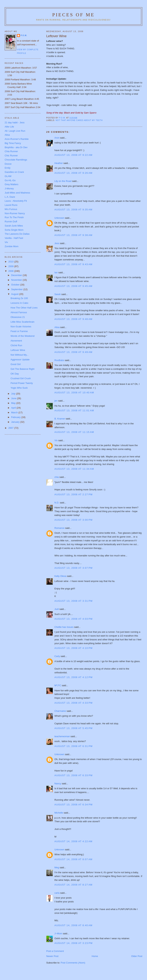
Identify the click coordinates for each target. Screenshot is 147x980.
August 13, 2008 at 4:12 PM (73, 677)
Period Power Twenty (22, 383)
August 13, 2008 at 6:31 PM (73, 746)
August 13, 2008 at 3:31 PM (73, 601)
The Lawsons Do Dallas (17, 234)
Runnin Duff (11, 222)
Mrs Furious (11, 209)
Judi (57, 609)
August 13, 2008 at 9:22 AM (73, 155)
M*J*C (58, 685)
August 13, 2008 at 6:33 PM (73, 775)
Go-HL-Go (10, 180)
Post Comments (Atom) (73, 963)
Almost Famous (19, 312)
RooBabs (59, 360)
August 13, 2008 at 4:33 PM (73, 703)
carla (57, 893)
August (15, 294)
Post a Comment (55, 951)
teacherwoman (62, 736)
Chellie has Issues (64, 627)
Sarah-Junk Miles (14, 226)
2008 (11, 271)
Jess (57, 243)
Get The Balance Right (22, 369)
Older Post (137, 956)
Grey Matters (12, 184)
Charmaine (60, 711)
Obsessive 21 (18, 317)
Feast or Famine (19, 331)
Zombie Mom (12, 246)
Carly (57, 656)
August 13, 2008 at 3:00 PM (73, 520)
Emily (8, 168)
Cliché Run (16, 345)
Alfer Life (9, 127)
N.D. (57, 503)
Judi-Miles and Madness (17, 193)
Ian (56, 272)
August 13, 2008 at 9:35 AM (73, 210)
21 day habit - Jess (15, 122)
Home (95, 956)
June (14, 398)
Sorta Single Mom (14, 230)
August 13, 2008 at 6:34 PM (73, 805)
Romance (59, 528)
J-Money (9, 189)
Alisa (57, 327)
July (14, 394)
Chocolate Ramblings (16, 160)
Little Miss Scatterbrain (22, 322)
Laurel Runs (11, 205)
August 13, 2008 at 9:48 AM (73, 319)
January (16, 422)
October (16, 285)
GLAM (8, 176)
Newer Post (52, 956)
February (16, 417)
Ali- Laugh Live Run (15, 131)
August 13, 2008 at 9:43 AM (73, 264)
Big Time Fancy (13, 143)
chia (57, 477)
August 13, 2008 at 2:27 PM (73, 494)
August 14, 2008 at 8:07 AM (73, 859)
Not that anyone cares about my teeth (79, 120)
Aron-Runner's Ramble (17, 139)
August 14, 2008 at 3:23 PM (73, 943)
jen (56, 401)
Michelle (59, 813)
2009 (11, 266)
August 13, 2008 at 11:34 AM (74, 469)
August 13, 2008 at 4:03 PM (73, 619)
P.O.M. (24, 35)
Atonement (16, 341)
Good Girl (16, 364)
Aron (57, 138)
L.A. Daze (10, 197)
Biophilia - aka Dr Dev (16, 147)
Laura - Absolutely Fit (16, 201)
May (14, 403)
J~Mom (58, 933)
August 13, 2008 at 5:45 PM (73, 728)
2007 (11, 428)
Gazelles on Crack (14, 172)
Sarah (58, 294)
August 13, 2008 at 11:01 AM (74, 410)
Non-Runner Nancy (15, 213)
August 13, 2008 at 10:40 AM (74, 393)
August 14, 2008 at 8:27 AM (73, 885)
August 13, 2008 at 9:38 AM (73, 235)
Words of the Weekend (22, 336)
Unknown (59, 218)
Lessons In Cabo (19, 303)
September (17, 289)
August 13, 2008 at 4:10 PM (73, 648)
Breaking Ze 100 (19, 298)
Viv (56, 440)
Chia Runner (11, 151)
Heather (59, 163)
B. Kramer (60, 419)
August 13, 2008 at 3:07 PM (73, 568)
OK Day (15, 374)
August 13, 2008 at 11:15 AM (74, 432)
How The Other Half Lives (24, 308)
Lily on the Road (63, 181)
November (17, 280)
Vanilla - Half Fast (14, 238)
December (17, 275)
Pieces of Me (73, 15)
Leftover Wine (18, 350)
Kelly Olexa (60, 576)
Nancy (58, 784)
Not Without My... (19, 355)
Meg (57, 867)
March (15, 412)
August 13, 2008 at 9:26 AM (73, 173)
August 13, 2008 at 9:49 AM (73, 352)
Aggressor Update (20, 360)
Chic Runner (11, 156)
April (14, 408)
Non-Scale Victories (21, 327)
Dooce (8, 164)
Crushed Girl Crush (21, 378)
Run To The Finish (14, 217)
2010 (11, 262)
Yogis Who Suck (19, 388)
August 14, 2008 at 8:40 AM (73, 925)
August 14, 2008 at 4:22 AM (73, 841)
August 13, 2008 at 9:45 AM (73, 286)
